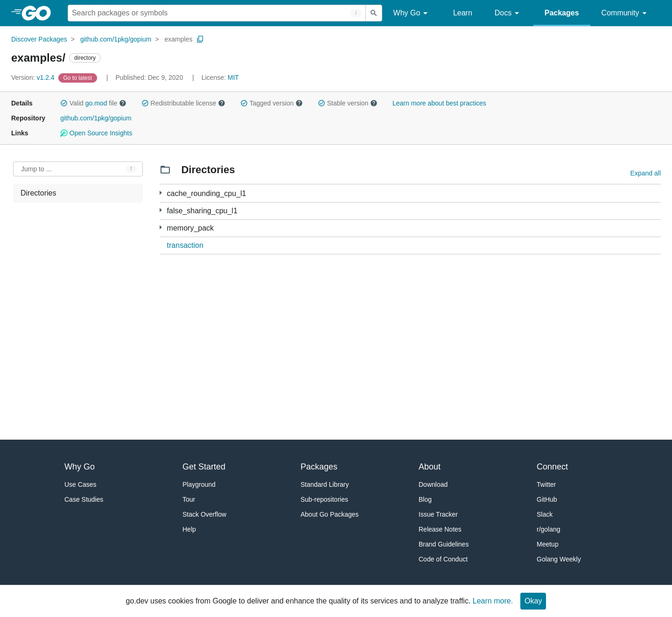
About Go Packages (330, 514)
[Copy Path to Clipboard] (200, 39)
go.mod (96, 103)
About (430, 467)
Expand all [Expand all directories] (646, 173)
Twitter (546, 484)
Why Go (412, 13)
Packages (562, 13)
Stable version (348, 103)
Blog (425, 499)
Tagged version (272, 103)
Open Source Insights (96, 133)
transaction (185, 245)
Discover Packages (39, 39)
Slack (545, 514)
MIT (233, 77)
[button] (64, 103)
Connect (552, 467)
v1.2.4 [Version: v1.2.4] (34, 77)
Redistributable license (183, 103)
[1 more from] (161, 193)
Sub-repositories (324, 499)
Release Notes (440, 529)
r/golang (549, 529)
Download (433, 484)
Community (626, 13)
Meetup (548, 544)
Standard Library (325, 484)
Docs (508, 13)
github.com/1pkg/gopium (116, 39)
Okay (533, 601)
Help (189, 529)
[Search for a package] (217, 13)
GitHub (547, 499)
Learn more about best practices (439, 103)
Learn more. (493, 601)
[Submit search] (374, 13)
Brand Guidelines (444, 544)
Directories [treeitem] (38, 193)
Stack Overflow (204, 514)
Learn (463, 13)
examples (179, 39)
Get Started (204, 467)
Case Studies (84, 499)
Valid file (93, 103)
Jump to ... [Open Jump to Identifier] (36, 169)
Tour (189, 499)
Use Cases (80, 484)
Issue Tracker (438, 514)
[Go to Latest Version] (79, 77)
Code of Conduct (443, 559)
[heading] (39, 13)
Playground (199, 484)
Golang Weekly (559, 559)
